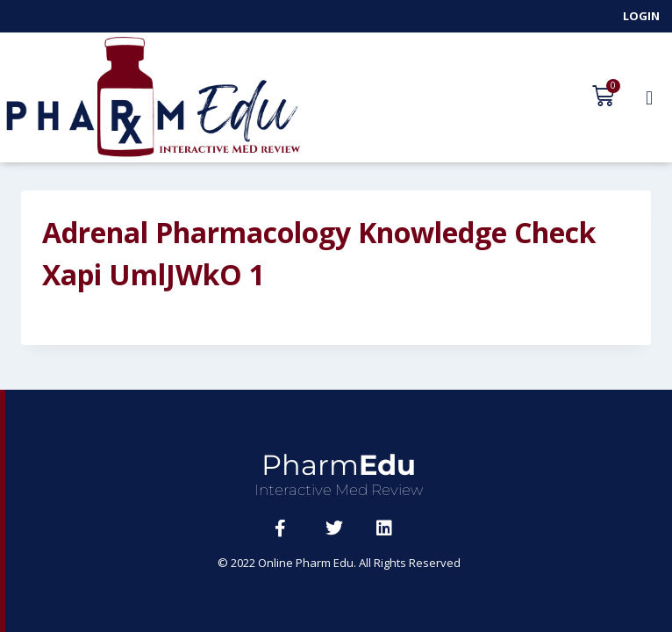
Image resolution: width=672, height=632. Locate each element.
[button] (649, 97)
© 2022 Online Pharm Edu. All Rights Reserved (339, 563)
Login (641, 16)
